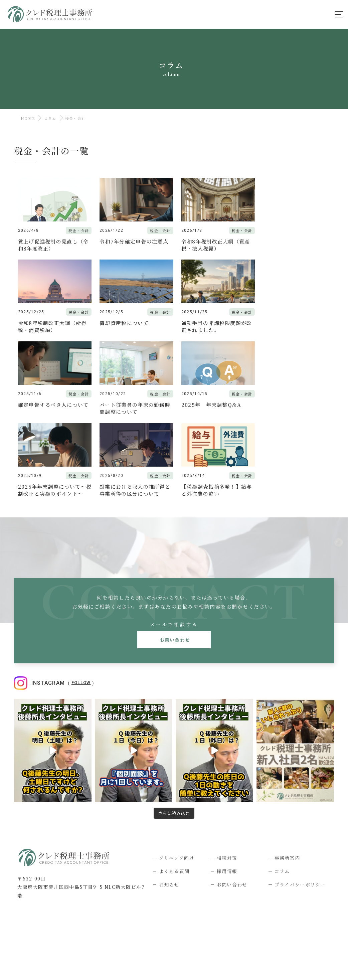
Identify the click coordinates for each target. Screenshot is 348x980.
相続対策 (227, 776)
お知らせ (169, 803)
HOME (28, 118)
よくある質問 (174, 789)
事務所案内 (287, 776)
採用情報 (227, 789)
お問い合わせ (174, 558)
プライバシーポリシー (300, 803)
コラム (50, 118)
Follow (81, 601)
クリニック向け (177, 776)
